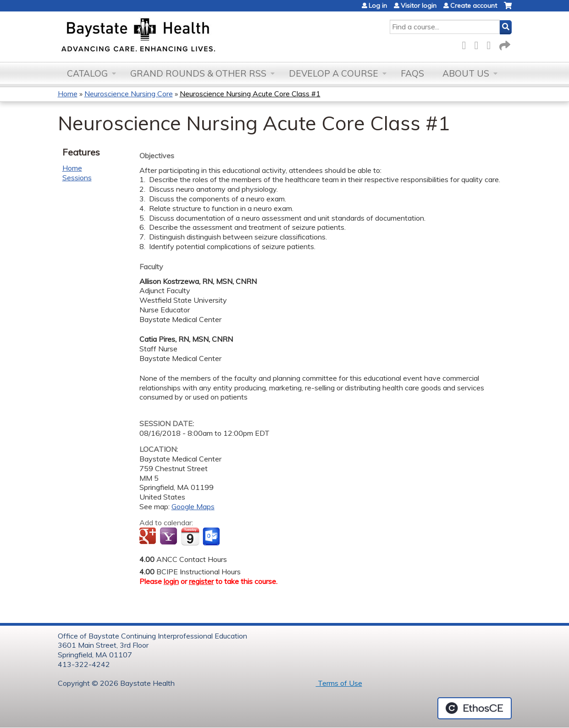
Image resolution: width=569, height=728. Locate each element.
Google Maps (193, 506)
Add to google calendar (149, 537)
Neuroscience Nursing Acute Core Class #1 (250, 94)
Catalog (87, 73)
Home (68, 94)
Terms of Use (339, 683)
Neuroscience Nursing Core (129, 94)
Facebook (467, 44)
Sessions (77, 178)
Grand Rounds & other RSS (198, 73)
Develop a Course (334, 73)
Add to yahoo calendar (169, 537)
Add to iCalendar (190, 536)
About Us (466, 73)
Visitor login (419, 6)
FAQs (412, 73)
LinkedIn (492, 44)
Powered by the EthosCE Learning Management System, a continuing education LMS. (475, 708)
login (171, 581)
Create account (474, 6)
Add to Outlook (212, 537)
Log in (378, 6)
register (201, 581)
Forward (504, 44)
